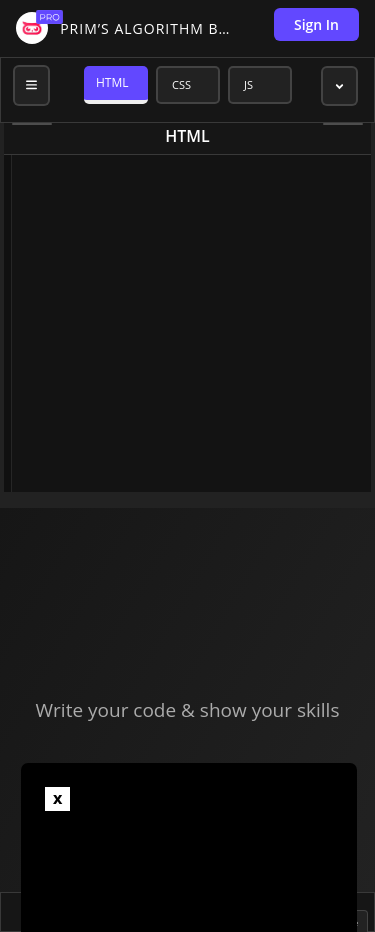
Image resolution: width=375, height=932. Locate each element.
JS (248, 84)
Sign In (316, 24)
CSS (181, 84)
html (187, 136)
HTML (112, 82)
